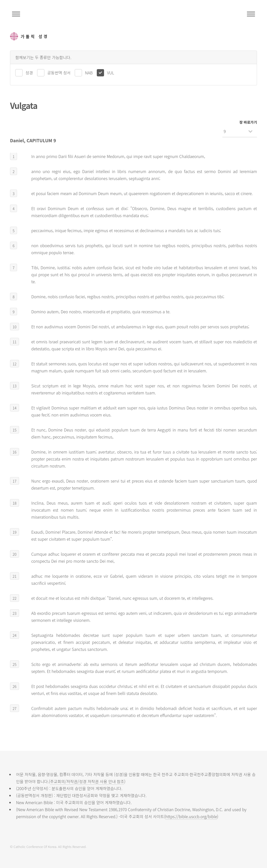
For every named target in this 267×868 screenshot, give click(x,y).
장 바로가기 (248, 122)
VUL (111, 73)
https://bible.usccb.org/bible (191, 816)
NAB (89, 73)
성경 (29, 73)
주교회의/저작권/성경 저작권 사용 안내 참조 (87, 781)
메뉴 (251, 14)
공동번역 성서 (59, 73)
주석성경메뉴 (16, 14)
